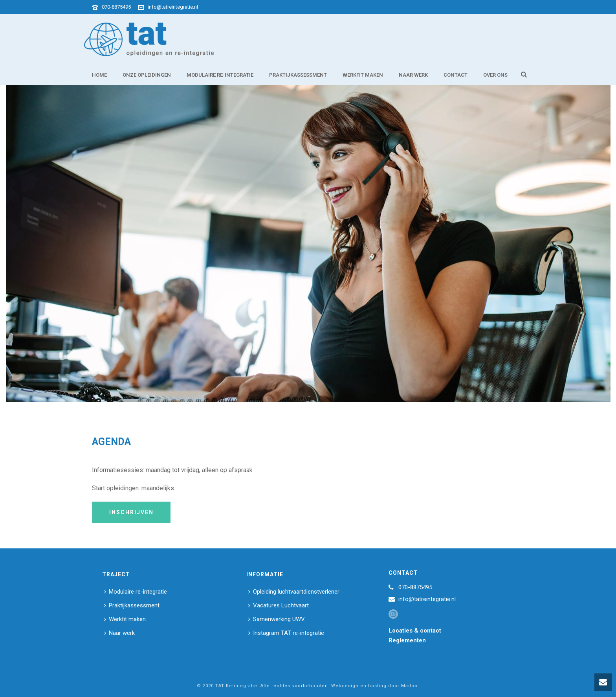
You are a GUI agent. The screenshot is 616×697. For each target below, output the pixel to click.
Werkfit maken (363, 75)
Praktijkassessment (298, 75)
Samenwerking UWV (277, 619)
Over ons (495, 75)
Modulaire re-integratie (220, 75)
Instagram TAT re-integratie (286, 633)
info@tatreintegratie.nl (173, 7)
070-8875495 (116, 7)
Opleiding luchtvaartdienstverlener (294, 592)
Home (99, 75)
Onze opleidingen (147, 75)
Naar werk (413, 75)
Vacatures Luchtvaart (279, 605)
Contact (456, 75)
